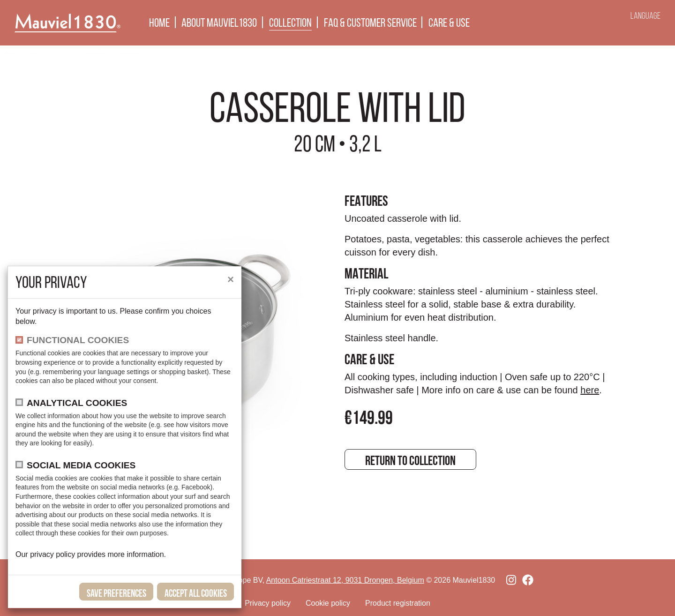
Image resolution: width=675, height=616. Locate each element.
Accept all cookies (196, 593)
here (590, 390)
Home (159, 23)
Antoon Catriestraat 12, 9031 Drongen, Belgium (345, 580)
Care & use (449, 23)
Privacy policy (268, 603)
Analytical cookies (77, 403)
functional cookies (78, 340)
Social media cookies (81, 465)
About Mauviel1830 (219, 23)
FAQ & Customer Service (370, 23)
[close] (231, 279)
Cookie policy (328, 603)
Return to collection (410, 460)
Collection (290, 23)
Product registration (398, 603)
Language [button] (645, 15)
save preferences (116, 593)
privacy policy (53, 554)
